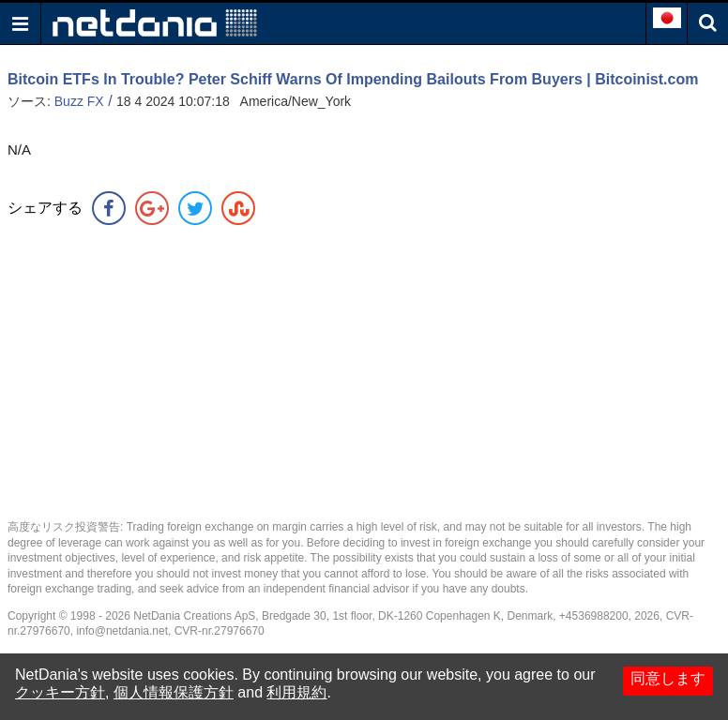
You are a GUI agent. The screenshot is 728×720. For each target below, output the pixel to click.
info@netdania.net (122, 631)
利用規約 (296, 692)
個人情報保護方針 (174, 692)
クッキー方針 (60, 692)
